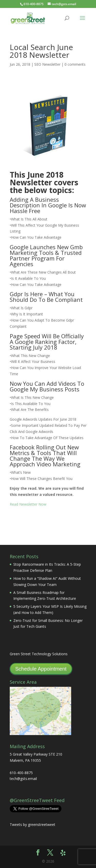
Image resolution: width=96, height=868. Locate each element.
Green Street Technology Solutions (39, 654)
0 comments (75, 64)
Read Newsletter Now (28, 504)
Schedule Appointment (41, 669)
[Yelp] (63, 853)
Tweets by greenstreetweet (33, 824)
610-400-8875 (34, 4)
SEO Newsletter (47, 64)
